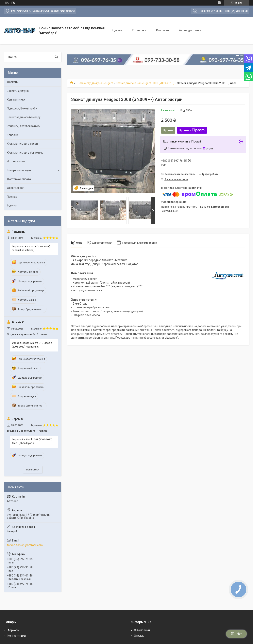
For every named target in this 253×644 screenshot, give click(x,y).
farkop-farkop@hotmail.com (25, 545)
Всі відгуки (33, 470)
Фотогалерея (16, 188)
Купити (168, 130)
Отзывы (139, 636)
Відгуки (117, 30)
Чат (236, 634)
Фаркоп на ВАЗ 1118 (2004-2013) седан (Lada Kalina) (31, 248)
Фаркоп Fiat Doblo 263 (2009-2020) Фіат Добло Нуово (32, 441)
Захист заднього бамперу (24, 117)
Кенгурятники (16, 100)
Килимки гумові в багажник (25, 153)
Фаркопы (13, 630)
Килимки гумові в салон (22, 144)
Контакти (162, 30)
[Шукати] (57, 57)
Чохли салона (16, 161)
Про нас (12, 197)
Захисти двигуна (18, 91)
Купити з (192, 130)
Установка (139, 30)
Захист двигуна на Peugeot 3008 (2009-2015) (145, 83)
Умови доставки (190, 30)
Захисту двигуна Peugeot (97, 83)
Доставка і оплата (19, 179)
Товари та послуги (19, 170)
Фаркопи (13, 82)
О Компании (142, 630)
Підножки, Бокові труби (22, 108)
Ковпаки (12, 135)
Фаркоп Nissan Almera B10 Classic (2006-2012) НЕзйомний (32, 345)
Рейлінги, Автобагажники (24, 126)
